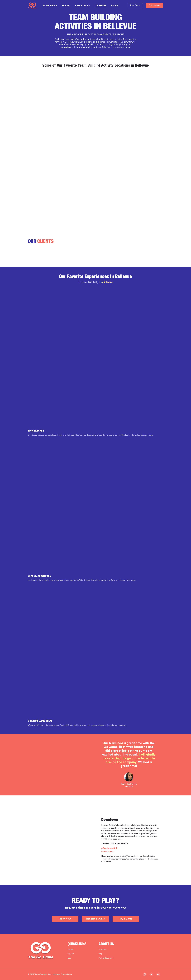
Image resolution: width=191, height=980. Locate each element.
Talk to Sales (154, 5)
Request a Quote (95, 919)
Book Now (65, 919)
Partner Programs (106, 958)
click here (106, 282)
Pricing (66, 5)
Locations (100, 5)
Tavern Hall (108, 852)
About (115, 5)
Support (71, 954)
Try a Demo (135, 5)
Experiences (50, 5)
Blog (100, 954)
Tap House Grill (110, 848)
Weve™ (70, 950)
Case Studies (82, 5)
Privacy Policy (66, 974)
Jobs (69, 958)
